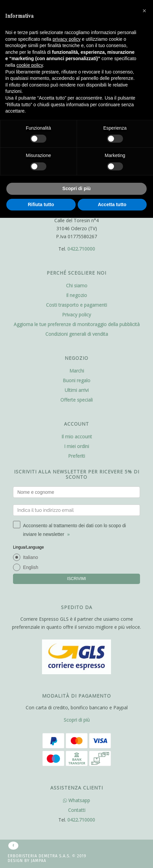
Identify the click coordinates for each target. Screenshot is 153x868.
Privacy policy (76, 315)
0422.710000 (81, 249)
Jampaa (39, 861)
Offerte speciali (76, 400)
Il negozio (76, 295)
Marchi (77, 371)
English (31, 567)
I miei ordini (76, 446)
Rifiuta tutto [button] (41, 204)
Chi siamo (77, 285)
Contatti (77, 810)
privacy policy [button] (67, 39)
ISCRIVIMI (76, 579)
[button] (144, 11)
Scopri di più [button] (76, 188)
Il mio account (77, 437)
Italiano (30, 557)
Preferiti (76, 456)
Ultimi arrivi (77, 390)
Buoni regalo (76, 380)
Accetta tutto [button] (112, 204)
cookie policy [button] (29, 65)
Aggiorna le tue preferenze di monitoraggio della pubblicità (77, 324)
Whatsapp (76, 800)
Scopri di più (77, 720)
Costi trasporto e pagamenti (76, 305)
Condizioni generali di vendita (77, 334)
